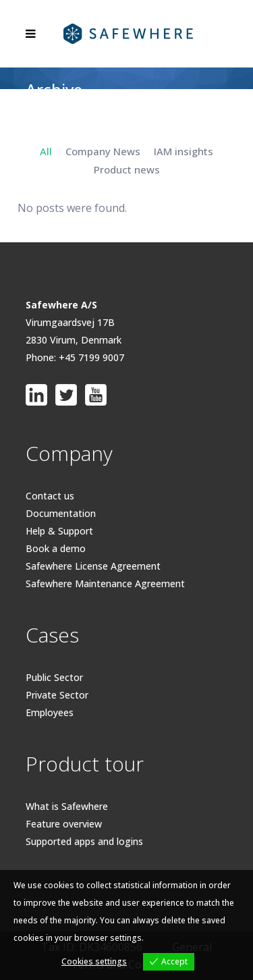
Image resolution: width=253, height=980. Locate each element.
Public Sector (54, 677)
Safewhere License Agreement (93, 566)
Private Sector (57, 695)
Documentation (61, 513)
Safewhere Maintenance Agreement (105, 583)
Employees (50, 712)
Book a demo (56, 548)
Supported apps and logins (84, 841)
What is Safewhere (67, 806)
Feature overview (64, 824)
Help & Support (59, 531)
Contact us (50, 496)
